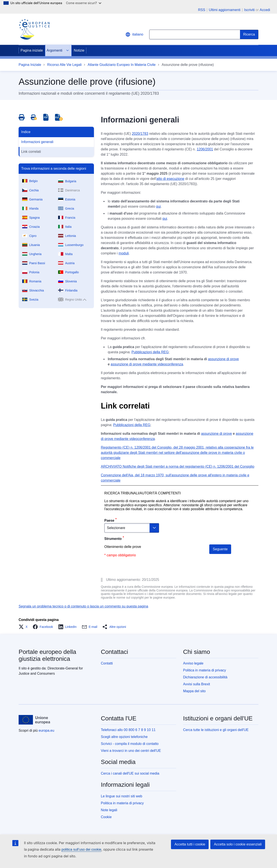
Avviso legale (193, 663)
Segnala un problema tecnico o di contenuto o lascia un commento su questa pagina (83, 606)
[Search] (249, 34)
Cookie (106, 817)
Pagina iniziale (32, 50)
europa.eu (47, 730)
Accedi (265, 10)
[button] (24, 627)
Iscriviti (249, 10)
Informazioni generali (37, 142)
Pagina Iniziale (30, 65)
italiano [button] (134, 34)
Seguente (220, 549)
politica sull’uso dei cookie (81, 849)
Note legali (109, 810)
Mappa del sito (194, 691)
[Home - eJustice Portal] (34, 29)
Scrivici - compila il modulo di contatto (130, 744)
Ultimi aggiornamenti (225, 10)
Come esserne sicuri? (84, 3)
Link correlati (31, 152)
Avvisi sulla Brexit (196, 684)
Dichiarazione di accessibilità (205, 677)
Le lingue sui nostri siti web (122, 796)
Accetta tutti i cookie (190, 844)
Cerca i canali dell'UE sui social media (130, 773)
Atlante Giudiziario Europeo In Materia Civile (122, 65)
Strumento (113, 539)
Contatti (107, 663)
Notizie (79, 50)
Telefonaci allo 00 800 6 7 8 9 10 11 (128, 730)
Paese (109, 520)
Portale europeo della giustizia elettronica (47, 655)
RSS (202, 10)
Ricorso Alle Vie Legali (64, 65)
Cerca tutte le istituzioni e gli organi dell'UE (216, 730)
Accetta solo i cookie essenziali (238, 844)
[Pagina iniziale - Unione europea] (35, 720)
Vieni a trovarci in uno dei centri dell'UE (131, 751)
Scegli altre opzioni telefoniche (124, 737)
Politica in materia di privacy (205, 670)
